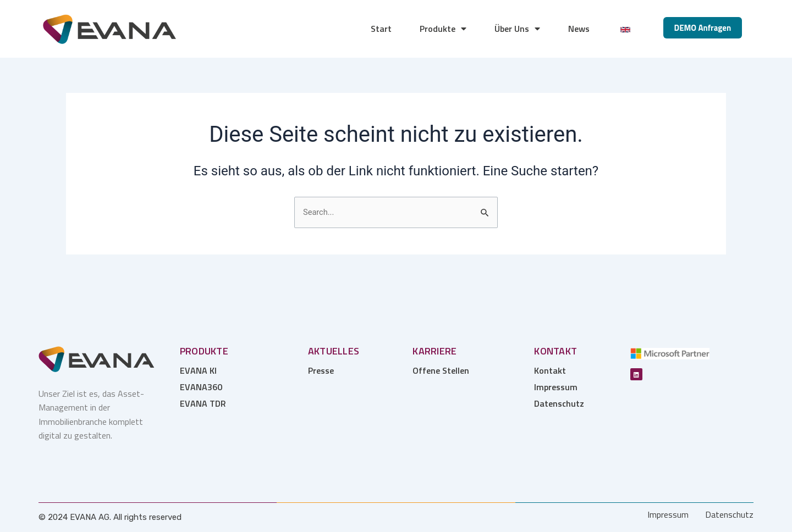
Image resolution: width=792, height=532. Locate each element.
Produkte (443, 29)
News (579, 29)
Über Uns (517, 29)
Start (381, 29)
